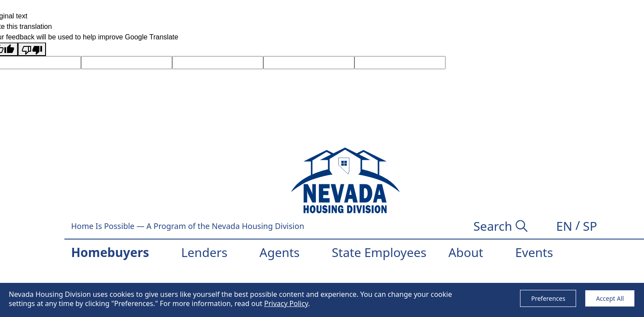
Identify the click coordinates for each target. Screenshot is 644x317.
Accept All (610, 298)
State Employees (379, 252)
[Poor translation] (32, 49)
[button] (564, 226)
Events (534, 252)
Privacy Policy (286, 303)
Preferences (548, 298)
